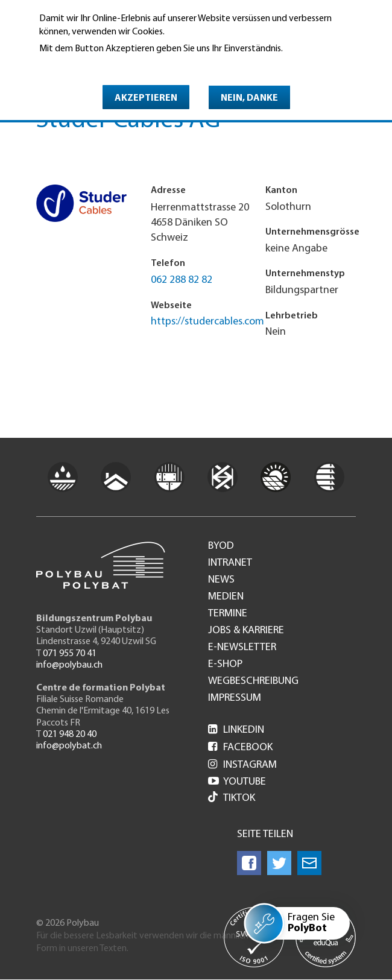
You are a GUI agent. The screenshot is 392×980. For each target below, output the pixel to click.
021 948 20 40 (70, 735)
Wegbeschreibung (253, 681)
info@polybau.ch (69, 665)
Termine (228, 614)
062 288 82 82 (182, 280)
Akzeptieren (146, 98)
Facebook (240, 748)
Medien (226, 597)
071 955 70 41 (70, 654)
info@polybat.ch (69, 746)
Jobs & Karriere (246, 631)
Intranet (230, 563)
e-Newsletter (242, 648)
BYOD (221, 546)
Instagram (242, 765)
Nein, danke (249, 98)
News (221, 580)
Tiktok (232, 798)
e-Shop (225, 665)
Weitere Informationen (91, 66)
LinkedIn (236, 730)
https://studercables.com (207, 322)
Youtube (237, 782)
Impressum (235, 698)
